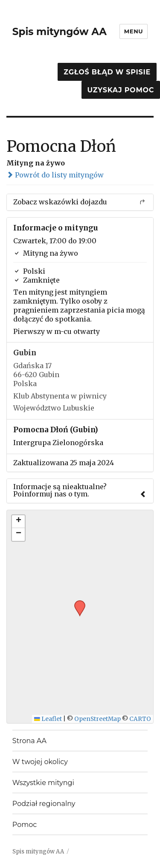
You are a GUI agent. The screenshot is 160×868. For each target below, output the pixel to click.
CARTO (140, 719)
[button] (77, 603)
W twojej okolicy (40, 762)
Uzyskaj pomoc (121, 90)
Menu (134, 31)
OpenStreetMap (97, 719)
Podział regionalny (44, 804)
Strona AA (29, 741)
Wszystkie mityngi (43, 783)
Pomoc (25, 825)
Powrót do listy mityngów (55, 175)
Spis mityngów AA (60, 32)
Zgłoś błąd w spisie (107, 72)
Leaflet (48, 719)
